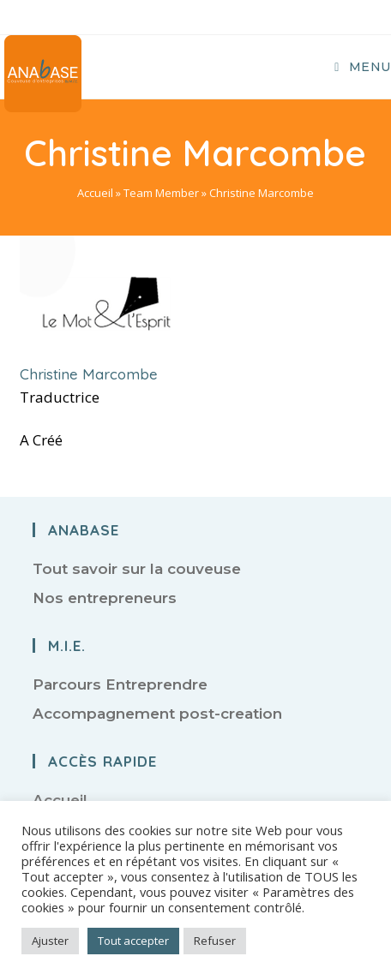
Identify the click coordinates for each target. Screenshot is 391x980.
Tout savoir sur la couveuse (137, 569)
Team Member (161, 193)
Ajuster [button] (50, 941)
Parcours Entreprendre (120, 684)
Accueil (95, 193)
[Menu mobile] (363, 67)
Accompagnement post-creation (157, 714)
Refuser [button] (215, 941)
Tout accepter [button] (133, 941)
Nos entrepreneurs (105, 598)
